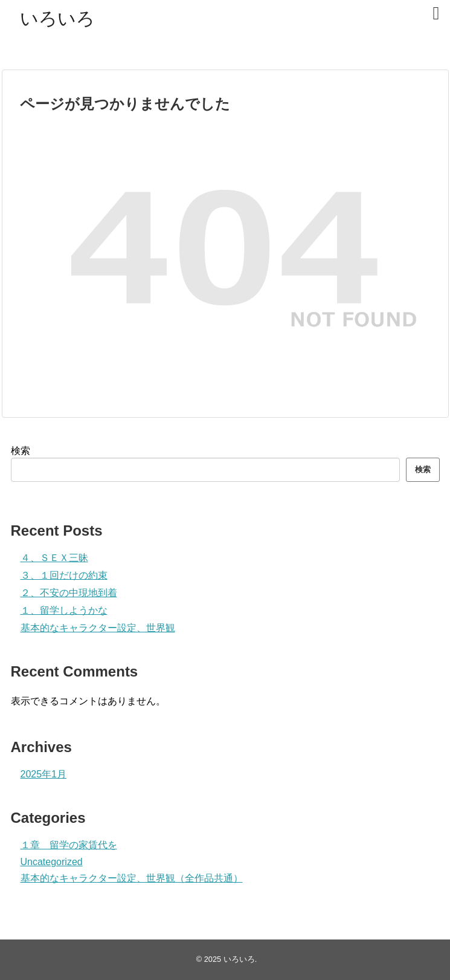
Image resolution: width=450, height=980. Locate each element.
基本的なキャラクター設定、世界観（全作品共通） (132, 878)
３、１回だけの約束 (64, 575)
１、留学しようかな (64, 610)
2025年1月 (44, 774)
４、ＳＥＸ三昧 (54, 558)
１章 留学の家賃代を (69, 845)
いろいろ (57, 18)
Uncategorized (52, 862)
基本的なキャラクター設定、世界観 (98, 628)
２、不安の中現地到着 (69, 593)
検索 (21, 451)
